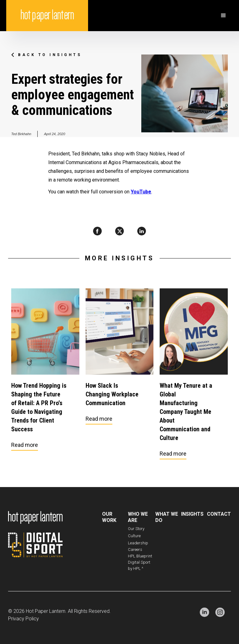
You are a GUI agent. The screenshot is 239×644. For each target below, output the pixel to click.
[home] (47, 16)
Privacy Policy (23, 619)
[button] (223, 16)
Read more (25, 445)
